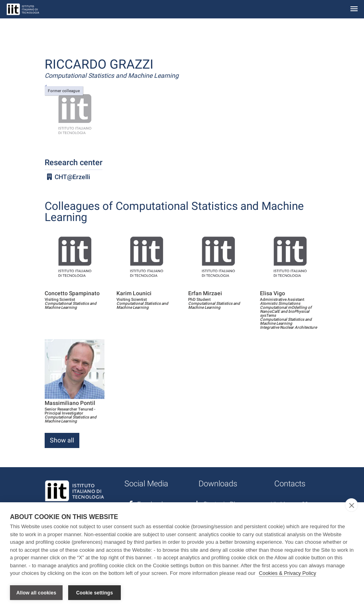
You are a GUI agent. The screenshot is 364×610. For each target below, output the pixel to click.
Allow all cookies (36, 593)
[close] (351, 505)
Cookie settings (94, 593)
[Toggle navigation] (354, 9)
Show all (62, 440)
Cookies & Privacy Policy (287, 573)
